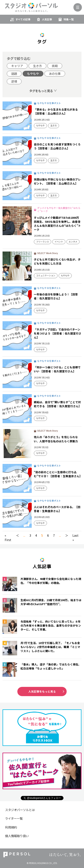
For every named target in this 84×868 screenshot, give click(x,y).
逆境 (14, 81)
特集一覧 (69, 19)
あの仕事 (55, 74)
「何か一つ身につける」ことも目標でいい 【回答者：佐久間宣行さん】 (57, 369)
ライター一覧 (14, 818)
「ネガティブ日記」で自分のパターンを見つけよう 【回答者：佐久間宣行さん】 (58, 333)
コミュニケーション (46, 275)
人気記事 (47, 19)
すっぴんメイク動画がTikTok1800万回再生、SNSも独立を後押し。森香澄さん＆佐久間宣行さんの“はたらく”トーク (57, 224)
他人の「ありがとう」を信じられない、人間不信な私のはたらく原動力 (56, 439)
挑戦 (55, 66)
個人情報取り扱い (17, 836)
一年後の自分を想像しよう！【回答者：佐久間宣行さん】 (56, 296)
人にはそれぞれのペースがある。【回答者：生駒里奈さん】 (57, 509)
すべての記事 (23, 19)
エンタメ (73, 242)
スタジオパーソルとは (20, 810)
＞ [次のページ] (67, 535)
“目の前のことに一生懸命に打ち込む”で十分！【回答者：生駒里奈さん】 (58, 474)
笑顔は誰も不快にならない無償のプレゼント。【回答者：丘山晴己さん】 (57, 181)
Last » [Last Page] (75, 538)
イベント (59, 242)
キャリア (17, 66)
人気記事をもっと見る (42, 691)
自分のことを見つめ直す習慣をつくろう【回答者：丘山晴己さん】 (57, 146)
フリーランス (43, 242)
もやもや (33, 74)
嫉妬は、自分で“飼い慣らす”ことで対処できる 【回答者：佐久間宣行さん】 (58, 404)
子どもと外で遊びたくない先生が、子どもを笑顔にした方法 (57, 261)
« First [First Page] (8, 538)
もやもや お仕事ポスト (49, 103)
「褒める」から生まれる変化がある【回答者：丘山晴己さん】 (56, 111)
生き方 (37, 66)
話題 (14, 74)
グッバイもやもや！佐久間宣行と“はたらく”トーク (59, 210)
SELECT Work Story (48, 253)
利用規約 (11, 827)
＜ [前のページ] (18, 535)
